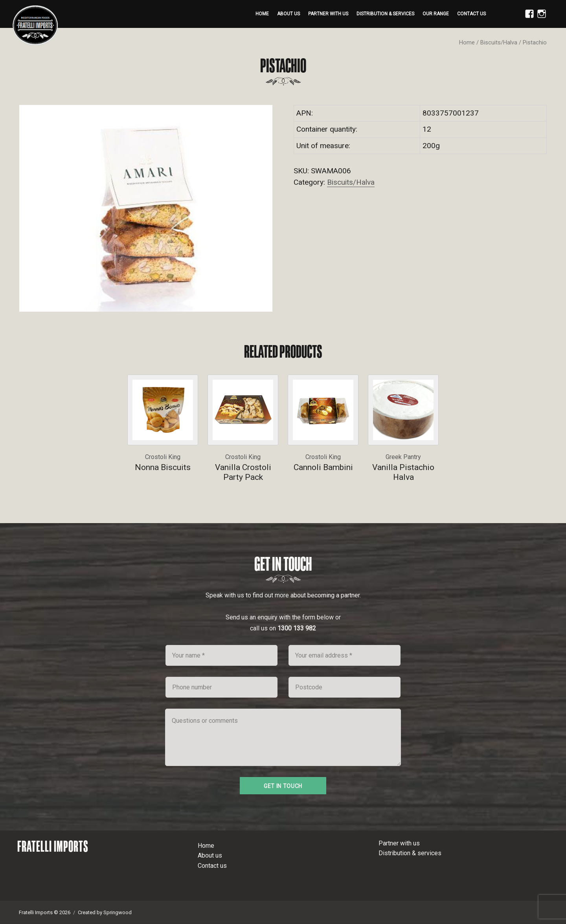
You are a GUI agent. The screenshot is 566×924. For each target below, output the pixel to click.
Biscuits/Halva (499, 42)
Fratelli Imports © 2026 (45, 912)
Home (262, 14)
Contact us (471, 14)
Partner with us (328, 14)
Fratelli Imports (53, 846)
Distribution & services (385, 14)
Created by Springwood (105, 912)
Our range (436, 14)
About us (289, 14)
